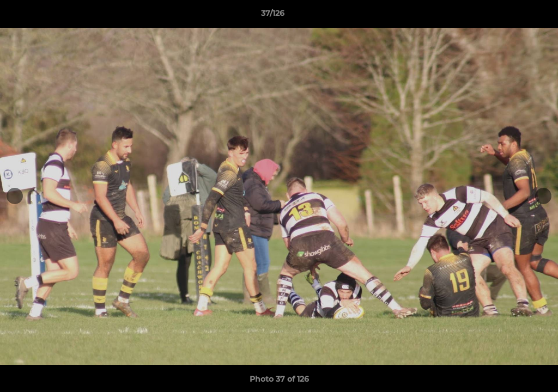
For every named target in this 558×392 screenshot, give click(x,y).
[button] (512, 16)
